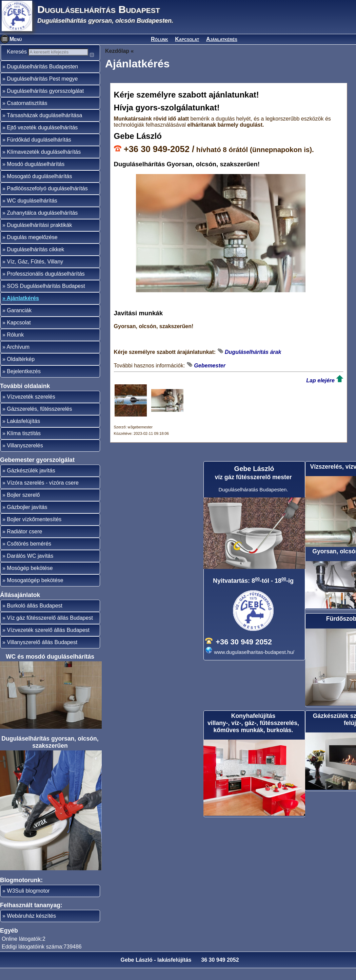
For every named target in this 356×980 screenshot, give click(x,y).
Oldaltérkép (21, 371)
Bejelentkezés (24, 383)
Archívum (18, 359)
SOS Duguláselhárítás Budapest (46, 298)
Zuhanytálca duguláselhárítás (42, 225)
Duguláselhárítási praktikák (39, 237)
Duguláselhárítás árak (253, 352)
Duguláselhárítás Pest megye (42, 91)
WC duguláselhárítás (32, 212)
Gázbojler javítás (27, 519)
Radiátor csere (24, 543)
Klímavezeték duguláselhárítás (44, 164)
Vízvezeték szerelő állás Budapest (48, 642)
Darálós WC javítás (30, 568)
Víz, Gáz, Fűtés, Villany (35, 273)
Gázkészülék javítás (31, 482)
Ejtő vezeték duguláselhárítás (42, 139)
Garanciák (19, 322)
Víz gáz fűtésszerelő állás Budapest (50, 630)
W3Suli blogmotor (28, 903)
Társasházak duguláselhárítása (44, 127)
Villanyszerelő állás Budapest (42, 654)
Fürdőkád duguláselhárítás (39, 152)
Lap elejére (320, 380)
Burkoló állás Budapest (35, 617)
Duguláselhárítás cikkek (35, 261)
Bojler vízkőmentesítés (34, 531)
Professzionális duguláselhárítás (46, 286)
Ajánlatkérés (222, 39)
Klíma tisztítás (24, 445)
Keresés (20, 52)
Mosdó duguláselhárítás (36, 176)
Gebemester (210, 366)
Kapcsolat (187, 39)
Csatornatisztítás (27, 115)
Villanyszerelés (25, 457)
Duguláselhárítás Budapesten (42, 78)
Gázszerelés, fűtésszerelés (39, 421)
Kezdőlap (117, 51)
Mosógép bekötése (30, 580)
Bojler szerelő (23, 507)
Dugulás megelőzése (32, 249)
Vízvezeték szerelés (31, 409)
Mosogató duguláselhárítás (39, 188)
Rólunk (160, 39)
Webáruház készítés (31, 928)
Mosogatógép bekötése (35, 592)
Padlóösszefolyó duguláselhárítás (47, 200)
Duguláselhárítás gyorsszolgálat (45, 103)
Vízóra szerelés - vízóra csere (43, 495)
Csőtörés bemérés (29, 556)
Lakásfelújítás (23, 433)
